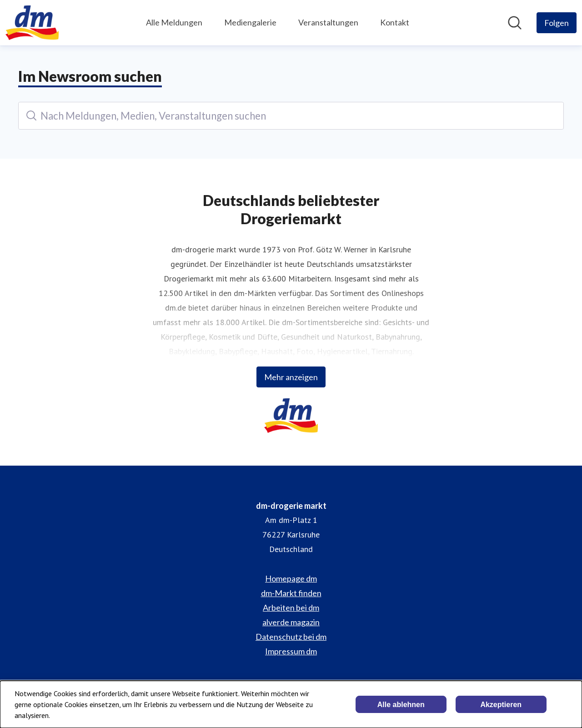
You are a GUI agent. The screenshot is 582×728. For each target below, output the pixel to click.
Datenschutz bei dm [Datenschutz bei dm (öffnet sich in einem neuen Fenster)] (291, 637)
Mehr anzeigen (291, 377)
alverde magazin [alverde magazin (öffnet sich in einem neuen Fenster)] (291, 622)
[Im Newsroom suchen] (515, 23)
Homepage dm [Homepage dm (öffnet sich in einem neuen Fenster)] (291, 578)
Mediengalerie (250, 22)
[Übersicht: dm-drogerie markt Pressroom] (32, 23)
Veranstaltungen (328, 22)
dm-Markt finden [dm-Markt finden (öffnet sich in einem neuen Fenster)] (291, 593)
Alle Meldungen (174, 22)
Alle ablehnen (401, 705)
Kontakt (395, 22)
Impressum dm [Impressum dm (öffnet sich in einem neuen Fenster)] (291, 651)
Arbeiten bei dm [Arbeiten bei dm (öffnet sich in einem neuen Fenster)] (291, 608)
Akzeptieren (501, 705)
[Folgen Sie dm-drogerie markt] (557, 23)
